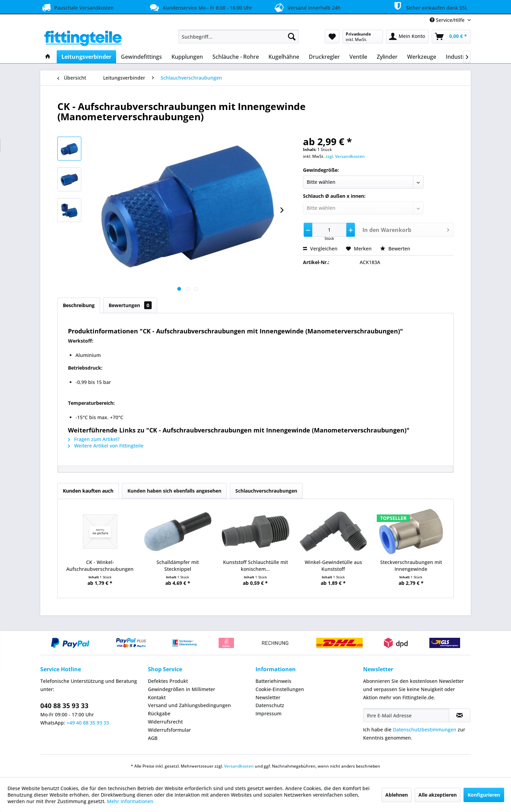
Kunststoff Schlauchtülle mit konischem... (255, 566)
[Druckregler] (324, 57)
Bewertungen (130, 305)
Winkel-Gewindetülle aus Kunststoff (333, 566)
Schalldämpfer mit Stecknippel (178, 566)
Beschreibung (79, 305)
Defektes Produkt (168, 681)
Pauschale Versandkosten (77, 8)
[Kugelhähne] (284, 57)
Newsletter (268, 697)
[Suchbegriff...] (239, 37)
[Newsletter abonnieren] (460, 715)
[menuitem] (239, 37)
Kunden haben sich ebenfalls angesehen (174, 491)
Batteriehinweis (273, 681)
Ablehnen (397, 795)
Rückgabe (159, 713)
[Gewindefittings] (141, 57)
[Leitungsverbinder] (86, 57)
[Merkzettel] (332, 37)
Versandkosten (239, 766)
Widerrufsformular (169, 730)
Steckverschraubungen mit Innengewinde (411, 566)
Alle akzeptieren (438, 795)
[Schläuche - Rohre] (236, 57)
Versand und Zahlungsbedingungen (189, 705)
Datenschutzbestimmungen (425, 730)
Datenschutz (270, 705)
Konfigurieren (484, 795)
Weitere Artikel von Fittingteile (106, 446)
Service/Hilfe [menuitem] (448, 20)
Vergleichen (320, 249)
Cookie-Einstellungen (280, 689)
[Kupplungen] (187, 57)
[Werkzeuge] (422, 57)
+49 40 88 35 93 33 (88, 723)
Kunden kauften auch (88, 491)
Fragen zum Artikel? (94, 439)
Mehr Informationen (130, 801)
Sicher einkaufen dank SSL (429, 6)
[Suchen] (292, 37)
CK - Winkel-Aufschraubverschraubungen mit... (100, 566)
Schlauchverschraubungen (266, 491)
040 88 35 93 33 (64, 706)
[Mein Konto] (407, 37)
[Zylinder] (387, 57)
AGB (153, 738)
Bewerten (395, 249)
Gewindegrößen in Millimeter (182, 689)
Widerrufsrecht (165, 722)
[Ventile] (358, 57)
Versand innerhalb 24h (306, 7)
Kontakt (157, 697)
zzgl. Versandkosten (345, 156)
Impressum (268, 713)
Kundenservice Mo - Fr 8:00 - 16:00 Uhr (200, 8)
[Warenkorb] (451, 37)
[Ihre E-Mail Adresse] (406, 715)
